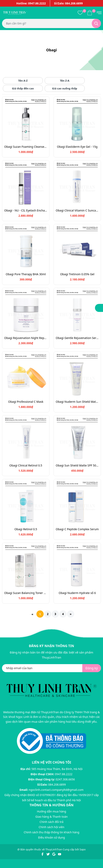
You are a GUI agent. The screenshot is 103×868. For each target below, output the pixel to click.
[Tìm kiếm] (96, 23)
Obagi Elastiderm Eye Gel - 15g (77, 147)
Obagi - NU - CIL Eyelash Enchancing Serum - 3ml (26, 210)
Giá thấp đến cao (23, 88)
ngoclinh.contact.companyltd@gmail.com (56, 790)
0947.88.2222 (64, 774)
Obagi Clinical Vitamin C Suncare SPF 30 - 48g (77, 210)
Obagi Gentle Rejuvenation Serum (77, 338)
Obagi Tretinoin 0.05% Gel (77, 274)
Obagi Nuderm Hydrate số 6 (77, 593)
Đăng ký (92, 668)
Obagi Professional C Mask (26, 402)
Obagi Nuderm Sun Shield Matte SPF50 (77, 402)
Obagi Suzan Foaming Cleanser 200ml (26, 147)
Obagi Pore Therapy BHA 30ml (26, 274)
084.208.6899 (57, 785)
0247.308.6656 (65, 779)
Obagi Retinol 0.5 (26, 529)
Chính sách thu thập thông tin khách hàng (51, 832)
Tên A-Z (23, 81)
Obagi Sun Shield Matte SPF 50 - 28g (77, 465)
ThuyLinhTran (54, 849)
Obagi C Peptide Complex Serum (77, 529)
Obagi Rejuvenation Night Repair (26, 338)
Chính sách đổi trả (51, 822)
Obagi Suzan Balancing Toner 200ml (26, 593)
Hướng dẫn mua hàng (51, 811)
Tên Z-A (65, 81)
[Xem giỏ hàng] (90, 13)
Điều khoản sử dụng (51, 837)
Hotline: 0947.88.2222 (31, 3)
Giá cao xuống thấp (65, 88)
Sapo (82, 849)
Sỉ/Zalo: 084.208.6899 (68, 3)
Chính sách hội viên (51, 827)
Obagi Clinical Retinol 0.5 (26, 465)
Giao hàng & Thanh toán (51, 817)
